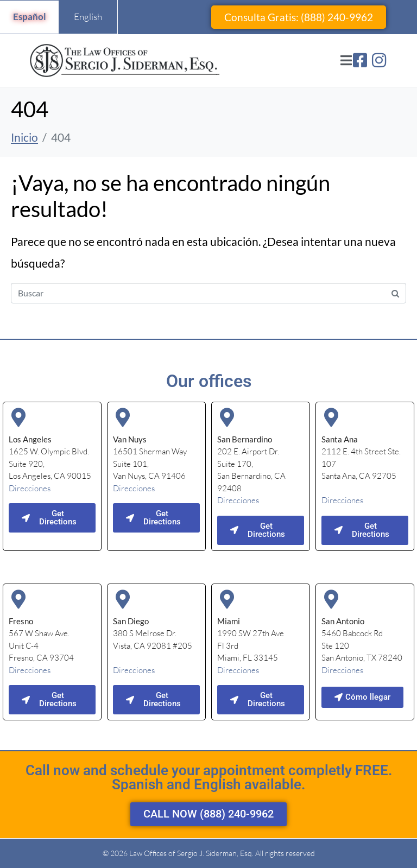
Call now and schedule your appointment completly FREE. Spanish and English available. (209, 777)
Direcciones (30, 488)
